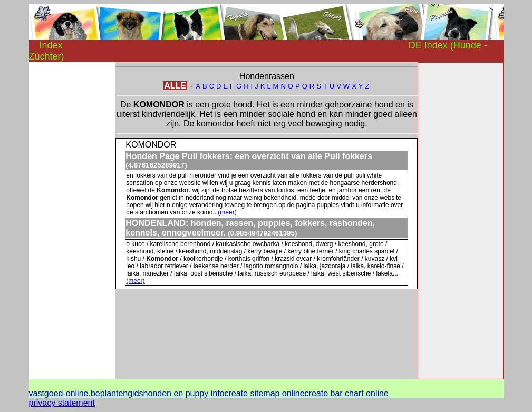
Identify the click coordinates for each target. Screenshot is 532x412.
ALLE (175, 86)
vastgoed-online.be (65, 393)
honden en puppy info (184, 393)
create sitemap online (264, 393)
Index (51, 45)
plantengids (122, 393)
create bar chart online (347, 393)
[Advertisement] (71, 220)
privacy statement (62, 403)
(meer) (227, 212)
